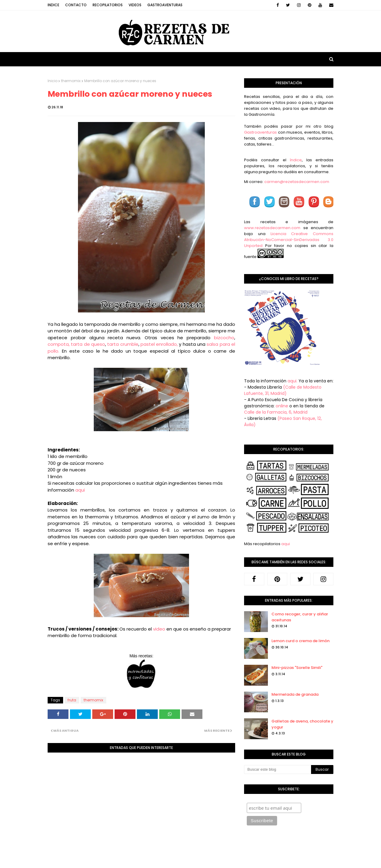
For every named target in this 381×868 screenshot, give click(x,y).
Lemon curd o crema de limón (300, 641)
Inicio (53, 81)
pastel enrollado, (159, 344)
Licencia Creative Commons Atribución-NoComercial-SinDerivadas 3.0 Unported (289, 240)
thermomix (71, 81)
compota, (59, 344)
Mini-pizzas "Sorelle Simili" (297, 668)
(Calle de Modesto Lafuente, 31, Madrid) (283, 390)
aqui (80, 490)
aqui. (292, 381)
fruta (72, 700)
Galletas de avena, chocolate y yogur (302, 724)
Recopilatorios (108, 5)
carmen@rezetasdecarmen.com (296, 182)
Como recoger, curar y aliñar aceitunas (300, 617)
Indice (53, 5)
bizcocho (224, 338)
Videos (135, 5)
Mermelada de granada (295, 694)
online (282, 406)
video (159, 629)
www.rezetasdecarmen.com (272, 228)
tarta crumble (123, 344)
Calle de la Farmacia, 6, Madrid (276, 412)
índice (296, 160)
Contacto (76, 5)
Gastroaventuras (165, 5)
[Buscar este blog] (278, 770)
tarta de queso (88, 344)
